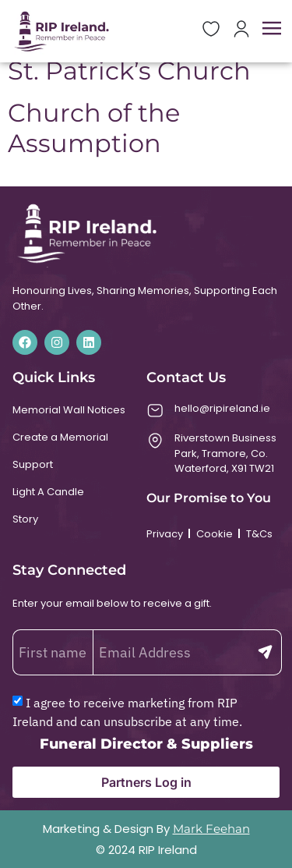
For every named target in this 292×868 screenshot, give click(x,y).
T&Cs (259, 534)
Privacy (165, 534)
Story (25, 519)
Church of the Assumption (94, 128)
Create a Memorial (60, 437)
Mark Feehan (211, 829)
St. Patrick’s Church (129, 71)
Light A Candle (48, 492)
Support (33, 464)
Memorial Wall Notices (69, 410)
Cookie (215, 534)
